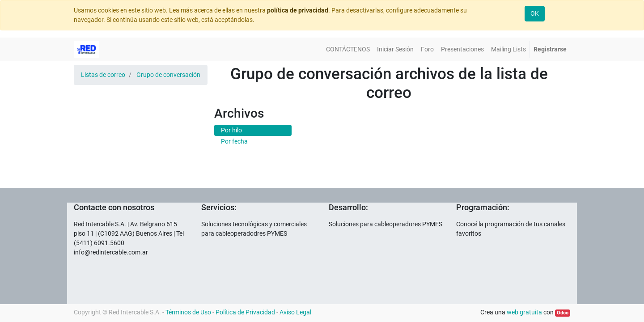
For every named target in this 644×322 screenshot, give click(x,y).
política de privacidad (298, 10)
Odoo (563, 313)
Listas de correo (103, 75)
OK (535, 13)
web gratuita (524, 312)
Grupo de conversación (168, 75)
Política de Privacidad (245, 312)
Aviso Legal (295, 312)
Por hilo (231, 130)
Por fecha (234, 141)
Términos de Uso (188, 312)
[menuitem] (348, 49)
